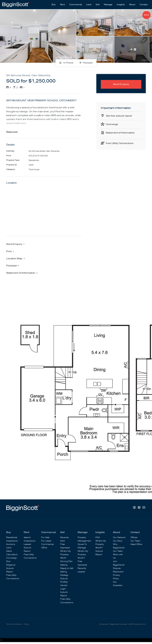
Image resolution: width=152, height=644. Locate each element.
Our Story (118, 541)
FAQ (98, 537)
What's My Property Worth (66, 554)
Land (89, 5)
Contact (144, 5)
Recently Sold (65, 539)
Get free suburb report (119, 116)
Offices (134, 537)
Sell (98, 5)
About (132, 5)
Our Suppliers (118, 584)
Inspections (12, 541)
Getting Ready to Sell (67, 567)
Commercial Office (47, 546)
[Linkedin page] (139, 508)
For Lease (46, 541)
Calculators (12, 554)
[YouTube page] (144, 508)
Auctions (11, 544)
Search (27, 537)
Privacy (26, 624)
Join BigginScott (119, 563)
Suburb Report (10, 570)
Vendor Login (64, 587)
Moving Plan (66, 561)
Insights (121, 5)
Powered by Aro (139, 624)
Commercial (76, 5)
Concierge (112, 124)
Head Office (136, 544)
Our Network (119, 537)
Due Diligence (11, 563)
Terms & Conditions (14, 624)
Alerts (9, 551)
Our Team (118, 551)
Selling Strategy (64, 573)
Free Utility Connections (120, 143)
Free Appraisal (65, 546)
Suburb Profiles (64, 580)
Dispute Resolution (118, 570)
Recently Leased (82, 570)
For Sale (45, 537)
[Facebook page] (135, 508)
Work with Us (118, 556)
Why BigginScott (119, 546)
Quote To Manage (82, 546)
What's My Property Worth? (83, 554)
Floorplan (86, 63)
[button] (10, 251)
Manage (108, 5)
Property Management (84, 539)
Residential (12, 537)
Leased (27, 544)
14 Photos (66, 63)
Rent (62, 5)
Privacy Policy (117, 577)
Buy (54, 5)
